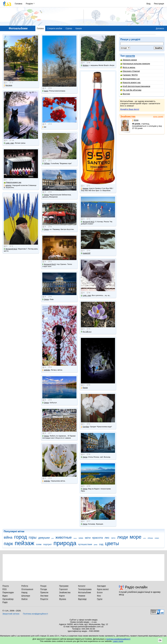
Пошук (43, 586)
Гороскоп (63, 589)
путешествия (85, 544)
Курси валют (103, 589)
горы (33, 537)
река (96, 545)
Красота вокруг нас (131, 82)
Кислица (8, 85)
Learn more (118, 641)
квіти (88, 538)
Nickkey (85, 65)
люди (122, 537)
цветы (112, 543)
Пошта (6, 586)
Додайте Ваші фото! (130, 109)
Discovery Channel (130, 71)
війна (8, 537)
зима (81, 538)
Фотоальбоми (85, 592)
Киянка (84, 188)
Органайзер (8, 599)
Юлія (135, 120)
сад (101, 544)
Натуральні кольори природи (135, 64)
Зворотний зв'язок (11, 614)
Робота (25, 586)
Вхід (149, 4)
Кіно (99, 596)
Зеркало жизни (129, 60)
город (21, 537)
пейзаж (24, 543)
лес (107, 538)
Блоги (100, 592)
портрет (47, 544)
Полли (84, 388)
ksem (45, 91)
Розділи (29, 4)
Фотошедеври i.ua (130, 79)
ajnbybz (8, 185)
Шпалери (26, 596)
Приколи (44, 592)
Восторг (125, 94)
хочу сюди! (158, 116)
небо (144, 538)
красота (98, 538)
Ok (160, 640)
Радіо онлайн (136, 587)
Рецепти (44, 599)
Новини (82, 596)
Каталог (82, 586)
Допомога (160, 28)
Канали (79, 28)
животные (64, 537)
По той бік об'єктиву (131, 90)
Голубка (85, 427)
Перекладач (8, 592)
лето (113, 538)
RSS (5, 589)
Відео (5, 596)
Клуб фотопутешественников (135, 86)
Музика (62, 599)
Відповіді (82, 599)
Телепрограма (85, 589)
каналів (130, 56)
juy (44, 127)
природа (65, 543)
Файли (24, 599)
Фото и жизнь (128, 67)
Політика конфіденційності (35, 614)
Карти (62, 596)
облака (150, 538)
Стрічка (69, 28)
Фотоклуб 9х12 (10, 249)
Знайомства (128, 116)
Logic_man (9, 143)
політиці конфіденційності (118, 639)
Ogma (45, 195)
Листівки (44, 596)
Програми (64, 586)
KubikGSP (86, 253)
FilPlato (46, 163)
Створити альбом (55, 28)
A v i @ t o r (86, 332)
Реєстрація (159, 4)
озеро (157, 538)
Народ (24, 592)
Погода (44, 589)
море (136, 537)
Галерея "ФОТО (129, 75)
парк (8, 544)
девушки (44, 538)
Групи (100, 599)
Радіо (5, 602)
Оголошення (27, 589)
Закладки (101, 586)
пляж (39, 544)
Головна (19, 4)
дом (53, 538)
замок (75, 538)
